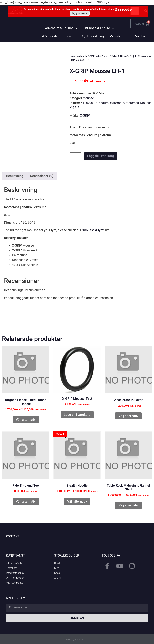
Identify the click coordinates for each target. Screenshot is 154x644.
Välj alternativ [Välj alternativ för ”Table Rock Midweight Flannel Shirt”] (128, 505)
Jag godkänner (80, 13)
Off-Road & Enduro (99, 56)
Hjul (134, 56)
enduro (104, 103)
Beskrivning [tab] (15, 176)
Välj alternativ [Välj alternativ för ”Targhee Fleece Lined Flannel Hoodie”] (26, 420)
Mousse (142, 56)
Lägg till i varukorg (101, 156)
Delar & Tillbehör (120, 56)
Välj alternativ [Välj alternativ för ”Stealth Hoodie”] (77, 501)
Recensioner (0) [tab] (42, 176)
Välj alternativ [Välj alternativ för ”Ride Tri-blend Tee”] (26, 501)
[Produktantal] (75, 156)
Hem (72, 56)
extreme (116, 103)
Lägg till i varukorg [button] (77, 415)
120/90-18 (90, 103)
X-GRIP (74, 108)
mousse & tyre (93, 230)
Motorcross (131, 103)
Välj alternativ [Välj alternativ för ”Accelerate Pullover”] (128, 416)
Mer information (123, 9)
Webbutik (82, 56)
